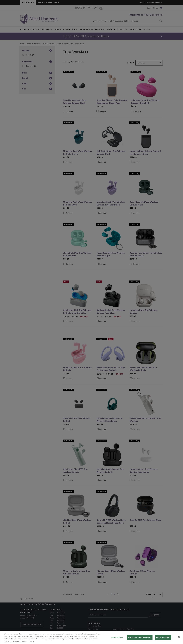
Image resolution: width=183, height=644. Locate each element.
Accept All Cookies (163, 637)
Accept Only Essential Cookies (140, 637)
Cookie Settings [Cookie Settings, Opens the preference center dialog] (117, 637)
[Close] (179, 637)
